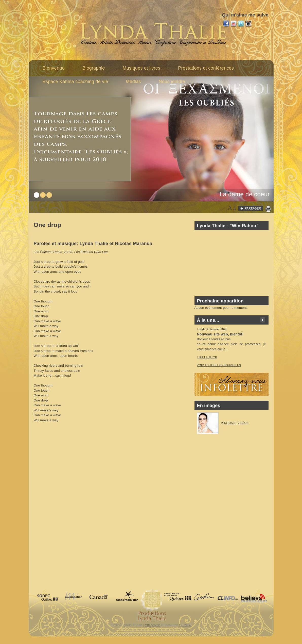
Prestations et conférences (206, 68)
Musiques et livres (142, 68)
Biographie (94, 68)
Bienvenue (54, 68)
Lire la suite (207, 357)
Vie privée (153, 625)
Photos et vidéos (235, 423)
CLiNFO (185, 625)
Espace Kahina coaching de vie (75, 82)
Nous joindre (172, 82)
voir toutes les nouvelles (219, 365)
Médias (133, 82)
